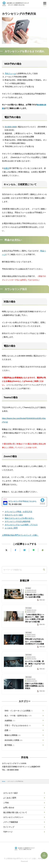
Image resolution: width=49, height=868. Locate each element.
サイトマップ (9, 827)
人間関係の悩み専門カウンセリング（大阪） (20, 535)
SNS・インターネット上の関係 (19, 711)
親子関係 (9, 745)
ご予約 (6, 803)
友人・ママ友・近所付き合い (18, 716)
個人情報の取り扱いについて (15, 812)
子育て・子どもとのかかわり (18, 725)
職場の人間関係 (13, 735)
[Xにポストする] (6, 550)
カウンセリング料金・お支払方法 (18, 512)
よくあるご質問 (11, 528)
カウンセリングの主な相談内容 (18, 521)
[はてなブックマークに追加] (24, 550)
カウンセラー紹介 (11, 793)
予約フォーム (10, 73)
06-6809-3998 (10, 127)
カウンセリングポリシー (13, 817)
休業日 (7, 168)
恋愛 (8, 730)
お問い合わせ (9, 808)
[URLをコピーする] (43, 550)
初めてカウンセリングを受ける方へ (19, 518)
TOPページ (8, 832)
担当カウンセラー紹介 (14, 515)
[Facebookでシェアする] (15, 550)
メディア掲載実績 (11, 822)
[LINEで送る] (34, 550)
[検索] (44, 570)
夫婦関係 (10, 721)
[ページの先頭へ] (44, 855)
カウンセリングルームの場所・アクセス (21, 525)
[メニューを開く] (45, 4)
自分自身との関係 (13, 740)
